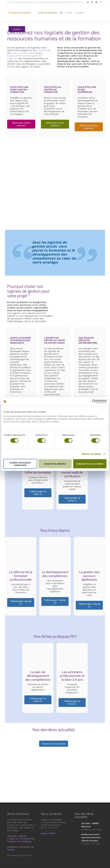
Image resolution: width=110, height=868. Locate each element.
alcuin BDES (64, 2)
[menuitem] (22, 13)
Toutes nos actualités (54, 744)
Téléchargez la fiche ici (38, 493)
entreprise (43, 50)
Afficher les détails (91, 454)
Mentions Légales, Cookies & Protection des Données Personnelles (21, 839)
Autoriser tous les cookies (90, 464)
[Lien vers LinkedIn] (88, 2)
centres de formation (23, 53)
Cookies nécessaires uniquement (20, 464)
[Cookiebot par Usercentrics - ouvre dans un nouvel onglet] (94, 401)
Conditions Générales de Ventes (20, 848)
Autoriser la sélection (55, 464)
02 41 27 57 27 (77, 2)
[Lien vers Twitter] (92, 2)
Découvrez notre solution (21, 124)
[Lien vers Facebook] (101, 2)
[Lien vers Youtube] (96, 2)
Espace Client (48, 833)
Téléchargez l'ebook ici (21, 602)
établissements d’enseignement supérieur (25, 57)
